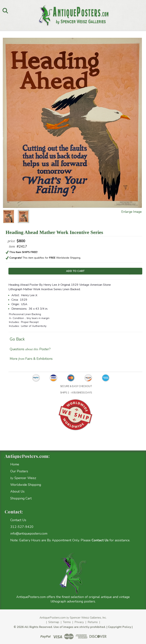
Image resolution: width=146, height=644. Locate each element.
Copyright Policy (120, 627)
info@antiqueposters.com (29, 533)
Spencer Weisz (23, 478)
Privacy (79, 622)
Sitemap (54, 622)
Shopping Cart (21, 498)
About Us (17, 491)
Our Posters (19, 471)
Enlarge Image (131, 212)
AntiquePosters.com (53, 618)
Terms (67, 622)
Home (15, 464)
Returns (93, 622)
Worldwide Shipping (26, 485)
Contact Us (18, 520)
